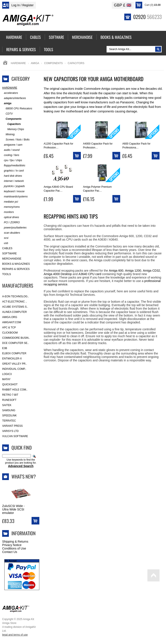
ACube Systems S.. (15, 307)
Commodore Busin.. (16, 338)
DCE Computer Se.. (15, 343)
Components (53, 63)
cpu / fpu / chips (12, 160)
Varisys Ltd (10, 431)
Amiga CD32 (151, 271)
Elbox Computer (14, 353)
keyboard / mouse (13, 191)
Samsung (9, 410)
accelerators (10, 93)
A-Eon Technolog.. (16, 296)
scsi (5, 238)
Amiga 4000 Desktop (58, 274)
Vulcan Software (15, 436)
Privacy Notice (12, 545)
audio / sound (11, 150)
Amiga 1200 (133, 271)
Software (10, 254)
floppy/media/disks (14, 166)
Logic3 (7, 374)
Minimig (8, 135)
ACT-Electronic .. (15, 302)
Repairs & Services (16, 269)
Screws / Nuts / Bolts (16, 140)
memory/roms (11, 207)
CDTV (7, 114)
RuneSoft (9, 400)
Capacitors (11, 124)
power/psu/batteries (14, 228)
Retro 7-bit (10, 395)
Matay (6, 379)
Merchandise (12, 259)
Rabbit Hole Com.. (15, 390)
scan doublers (11, 233)
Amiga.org (10, 317)
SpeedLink (9, 416)
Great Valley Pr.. (15, 364)
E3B (5, 348)
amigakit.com (12, 322)
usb (5, 243)
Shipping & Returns (15, 542)
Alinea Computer (14, 312)
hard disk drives (12, 176)
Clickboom (10, 333)
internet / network (13, 181)
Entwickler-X (12, 359)
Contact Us (10, 552)
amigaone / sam (12, 145)
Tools (6, 274)
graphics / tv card (13, 171)
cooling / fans (11, 155)
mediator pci (10, 202)
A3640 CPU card (90, 274)
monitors (8, 212)
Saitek (7, 405)
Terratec (9, 421)
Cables (7, 248)
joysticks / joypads (14, 186)
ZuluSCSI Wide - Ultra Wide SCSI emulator (13, 509)
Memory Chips (13, 129)
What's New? (24, 476)
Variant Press (12, 426)
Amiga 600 (116, 271)
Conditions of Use (14, 548)
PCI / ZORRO (11, 223)
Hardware (18, 63)
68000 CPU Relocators (17, 109)
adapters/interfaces (14, 98)
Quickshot (10, 384)
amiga (35, 63)
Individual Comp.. (14, 369)
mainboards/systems (15, 197)
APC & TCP (9, 328)
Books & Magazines (16, 264)
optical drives (11, 217)
